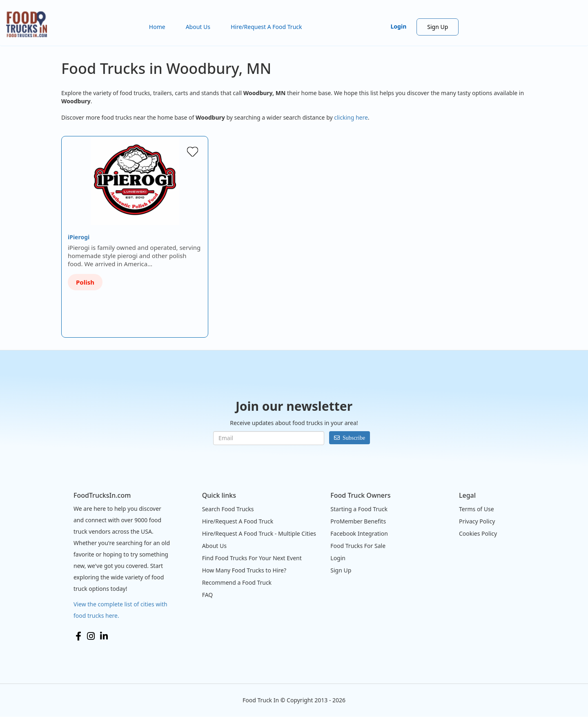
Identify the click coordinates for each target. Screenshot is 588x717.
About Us (198, 27)
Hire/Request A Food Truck (266, 27)
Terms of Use (477, 509)
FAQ (208, 595)
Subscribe (354, 438)
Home (157, 27)
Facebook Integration (359, 533)
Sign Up (438, 27)
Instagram (91, 636)
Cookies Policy (478, 533)
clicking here (351, 117)
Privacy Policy (477, 521)
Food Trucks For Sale (358, 546)
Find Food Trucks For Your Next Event (252, 558)
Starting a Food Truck (359, 509)
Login (399, 26)
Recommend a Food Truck (237, 582)
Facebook (78, 636)
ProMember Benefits (358, 521)
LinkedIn (104, 636)
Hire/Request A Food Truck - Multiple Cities (259, 533)
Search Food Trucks (228, 509)
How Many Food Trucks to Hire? (244, 570)
